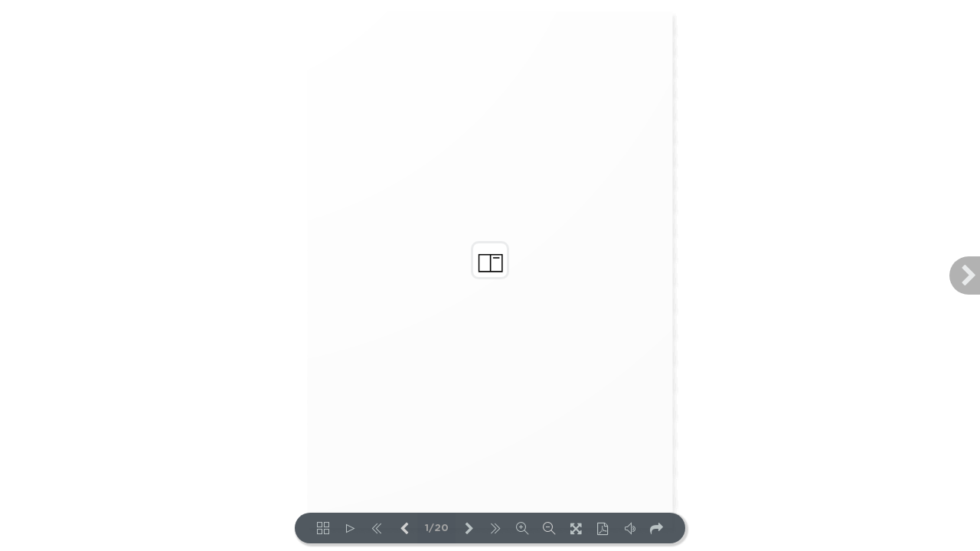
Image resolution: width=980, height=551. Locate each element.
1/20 (437, 528)
